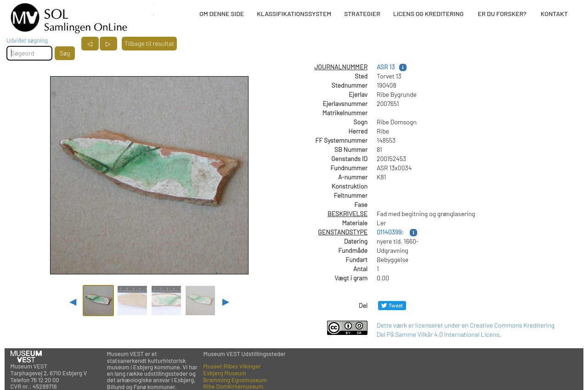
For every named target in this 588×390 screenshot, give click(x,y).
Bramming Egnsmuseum (235, 380)
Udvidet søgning (27, 40)
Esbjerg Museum (225, 373)
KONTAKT (554, 14)
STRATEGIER (362, 14)
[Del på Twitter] (392, 305)
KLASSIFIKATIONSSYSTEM (294, 14)
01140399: (391, 232)
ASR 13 (386, 67)
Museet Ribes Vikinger (232, 366)
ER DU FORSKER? (502, 14)
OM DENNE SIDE (222, 14)
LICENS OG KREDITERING (429, 14)
